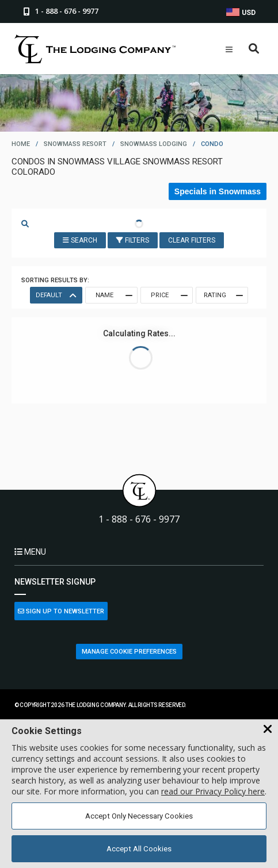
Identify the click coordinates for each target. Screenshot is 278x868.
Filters (133, 240)
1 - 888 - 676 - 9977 (139, 519)
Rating (223, 295)
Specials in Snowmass (218, 191)
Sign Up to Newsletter (61, 611)
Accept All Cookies (139, 849)
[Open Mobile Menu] (229, 49)
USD (241, 12)
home (21, 144)
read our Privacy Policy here (213, 791)
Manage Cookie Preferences (129, 652)
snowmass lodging (154, 144)
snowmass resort (75, 144)
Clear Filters (192, 240)
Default (56, 295)
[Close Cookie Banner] (268, 729)
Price (169, 295)
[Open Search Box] (254, 49)
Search (80, 240)
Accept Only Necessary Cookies (139, 816)
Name (113, 295)
